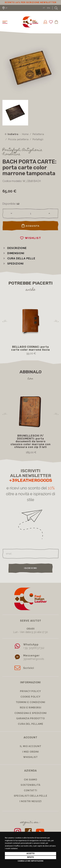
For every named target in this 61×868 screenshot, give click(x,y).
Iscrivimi (31, 568)
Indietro (12, 134)
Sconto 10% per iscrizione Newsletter (30, 2)
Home (25, 134)
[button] (15, 248)
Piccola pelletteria (18, 139)
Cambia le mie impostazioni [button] (31, 861)
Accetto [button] (30, 854)
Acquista (31, 226)
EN (49, 8)
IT (44, 8)
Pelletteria (38, 134)
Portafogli (38, 139)
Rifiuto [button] (30, 857)
